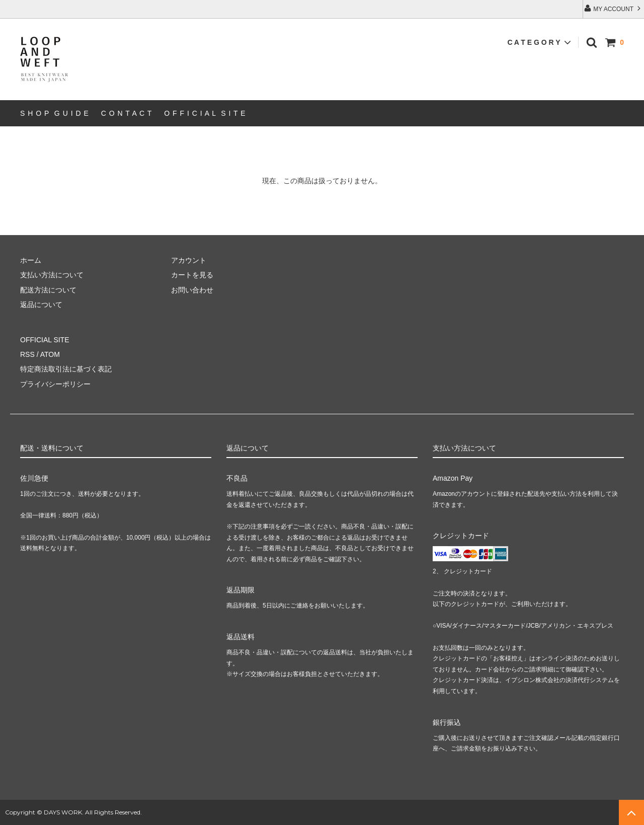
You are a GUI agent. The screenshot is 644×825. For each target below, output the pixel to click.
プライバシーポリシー (55, 384)
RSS (27, 354)
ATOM (50, 354)
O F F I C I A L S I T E (205, 113)
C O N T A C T (127, 113)
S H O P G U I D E (55, 113)
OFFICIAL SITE (45, 340)
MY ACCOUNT (613, 8)
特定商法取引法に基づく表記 (66, 369)
